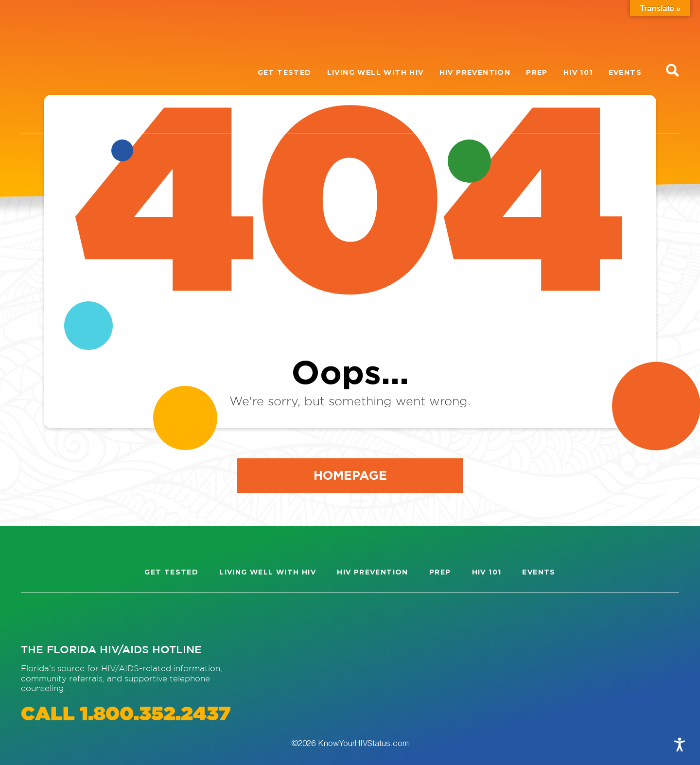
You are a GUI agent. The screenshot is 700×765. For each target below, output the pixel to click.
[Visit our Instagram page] (37, 617)
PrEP (537, 72)
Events (625, 72)
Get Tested (285, 72)
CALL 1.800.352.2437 (126, 715)
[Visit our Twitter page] (107, 617)
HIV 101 (578, 72)
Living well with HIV (376, 72)
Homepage (350, 475)
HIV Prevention (475, 72)
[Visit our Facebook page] (72, 617)
